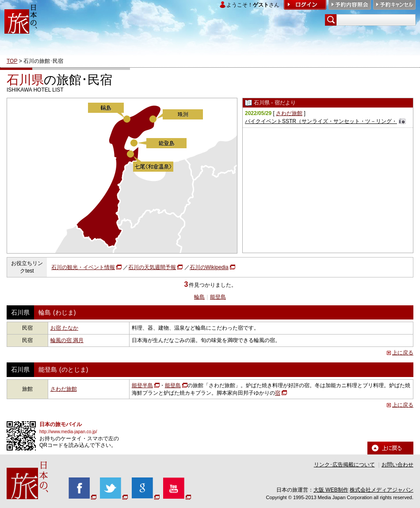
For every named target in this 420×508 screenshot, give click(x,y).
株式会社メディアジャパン (382, 490)
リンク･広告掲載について (344, 465)
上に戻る (403, 353)
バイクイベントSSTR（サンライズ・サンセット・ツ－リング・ (321, 121)
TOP (12, 61)
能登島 (218, 297)
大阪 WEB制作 (331, 490)
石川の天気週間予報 (152, 267)
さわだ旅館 (289, 113)
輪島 (199, 297)
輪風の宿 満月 (67, 340)
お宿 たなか (64, 328)
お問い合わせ (397, 465)
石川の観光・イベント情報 (83, 267)
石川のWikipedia (209, 267)
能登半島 (142, 385)
